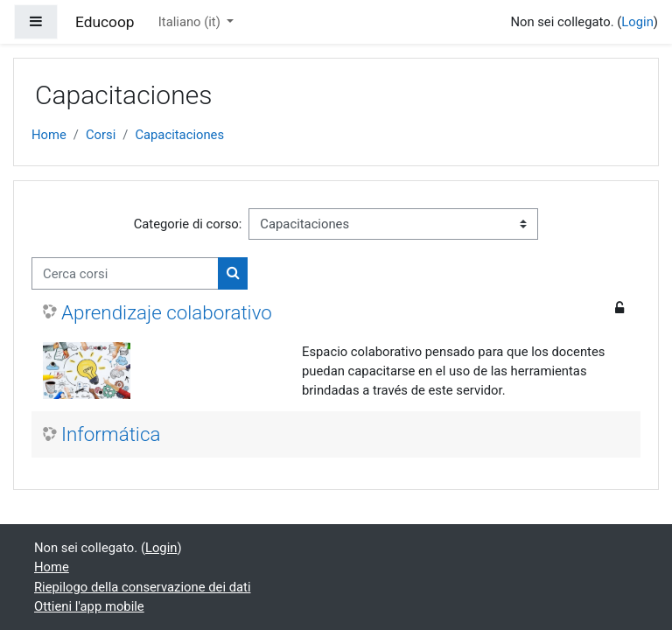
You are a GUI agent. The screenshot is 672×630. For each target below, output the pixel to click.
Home (49, 135)
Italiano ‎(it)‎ (191, 22)
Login (637, 22)
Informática (111, 434)
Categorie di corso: (188, 224)
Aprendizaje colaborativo (167, 312)
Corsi (101, 135)
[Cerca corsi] (125, 273)
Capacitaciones (179, 135)
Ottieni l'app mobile (89, 606)
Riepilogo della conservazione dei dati (142, 587)
